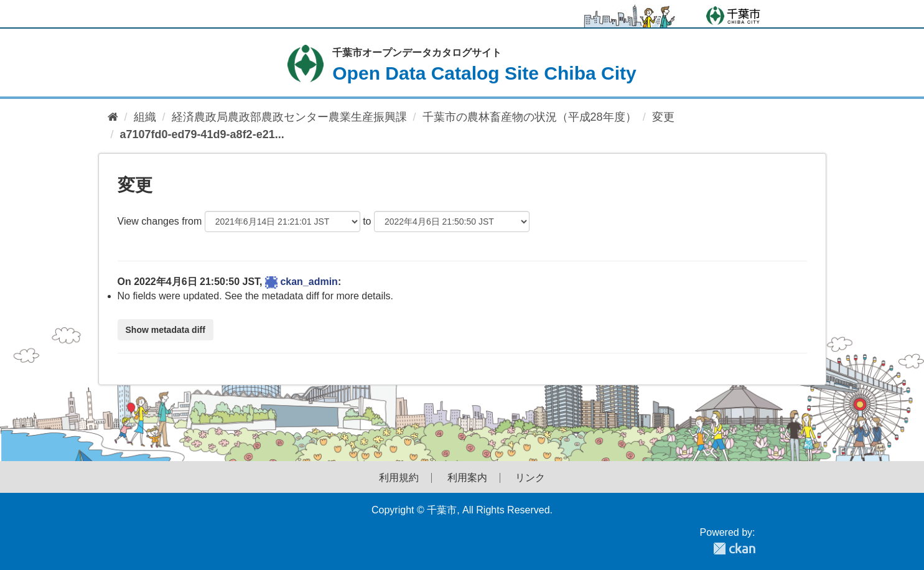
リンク (530, 478)
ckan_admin (309, 282)
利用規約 (399, 478)
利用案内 (467, 478)
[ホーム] (113, 117)
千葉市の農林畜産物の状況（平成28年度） (530, 117)
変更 (663, 117)
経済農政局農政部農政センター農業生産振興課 (289, 117)
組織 (145, 117)
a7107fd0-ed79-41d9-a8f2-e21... (202, 134)
